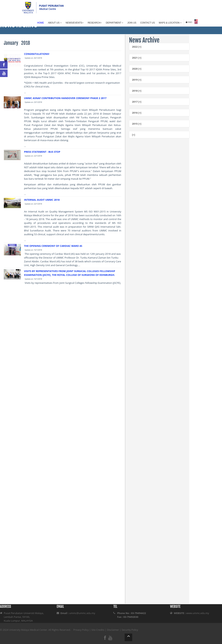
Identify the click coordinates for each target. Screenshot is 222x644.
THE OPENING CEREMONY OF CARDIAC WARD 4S (53, 246)
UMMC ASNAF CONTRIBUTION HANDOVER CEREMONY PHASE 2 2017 (65, 98)
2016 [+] (137, 113)
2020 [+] (137, 69)
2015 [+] (137, 124)
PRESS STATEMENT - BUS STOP (42, 152)
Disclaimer (113, 630)
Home (41, 23)
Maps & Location (170, 23)
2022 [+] (137, 47)
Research (95, 23)
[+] (134, 135)
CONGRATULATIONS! (37, 54)
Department (115, 23)
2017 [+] (137, 102)
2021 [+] (137, 58)
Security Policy (130, 630)
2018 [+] (137, 91)
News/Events (75, 23)
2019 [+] (137, 80)
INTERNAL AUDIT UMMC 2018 (42, 200)
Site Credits (98, 630)
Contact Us (148, 23)
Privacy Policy (81, 630)
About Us (55, 23)
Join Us (132, 23)
